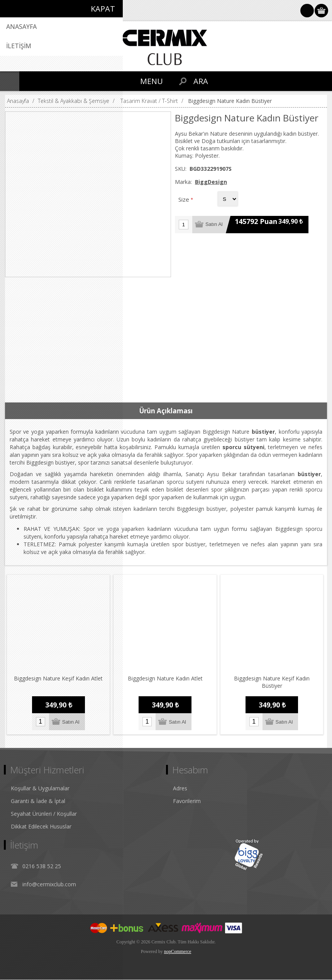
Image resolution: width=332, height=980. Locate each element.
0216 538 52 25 (42, 866)
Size (185, 199)
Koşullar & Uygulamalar (40, 789)
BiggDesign (211, 182)
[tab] (166, 411)
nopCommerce (178, 952)
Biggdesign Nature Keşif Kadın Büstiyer (272, 682)
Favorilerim (187, 801)
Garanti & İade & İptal (38, 801)
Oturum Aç (307, 11)
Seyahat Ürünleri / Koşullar (44, 814)
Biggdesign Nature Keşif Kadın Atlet (58, 679)
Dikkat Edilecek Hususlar (41, 827)
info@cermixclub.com (49, 885)
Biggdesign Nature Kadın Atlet (165, 679)
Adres (180, 789)
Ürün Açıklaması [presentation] (166, 411)
